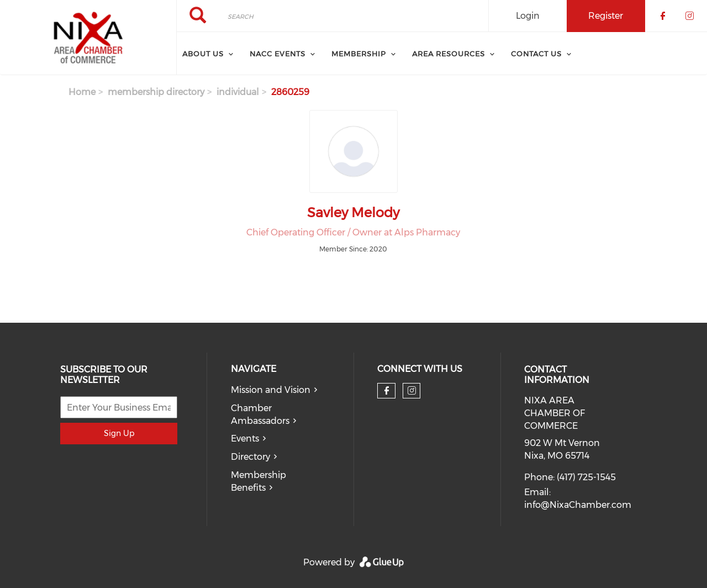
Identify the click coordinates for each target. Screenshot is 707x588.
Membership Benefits (258, 481)
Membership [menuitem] (359, 54)
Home (82, 92)
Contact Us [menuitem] (536, 54)
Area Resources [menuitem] (449, 54)
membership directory (156, 92)
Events (245, 439)
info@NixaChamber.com (578, 505)
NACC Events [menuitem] (278, 54)
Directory (250, 457)
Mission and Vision (271, 390)
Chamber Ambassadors (260, 414)
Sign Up (119, 433)
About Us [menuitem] (203, 54)
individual (238, 92)
